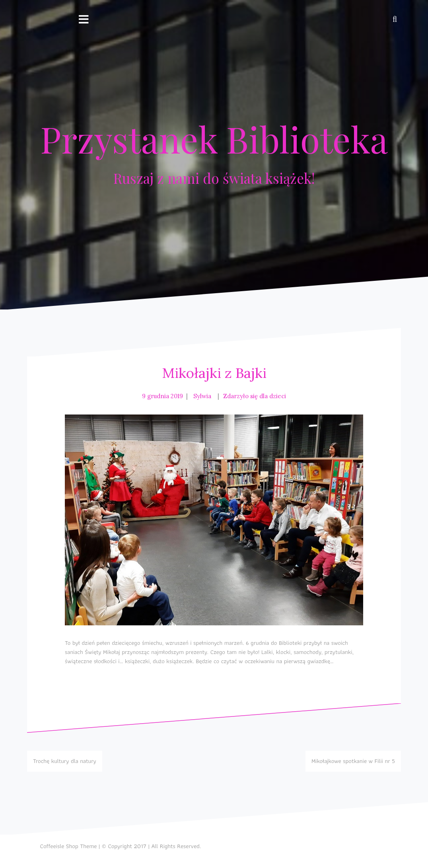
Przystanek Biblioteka (214, 139)
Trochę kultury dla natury (65, 761)
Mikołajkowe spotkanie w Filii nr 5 (353, 761)
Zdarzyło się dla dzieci (255, 396)
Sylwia (202, 396)
